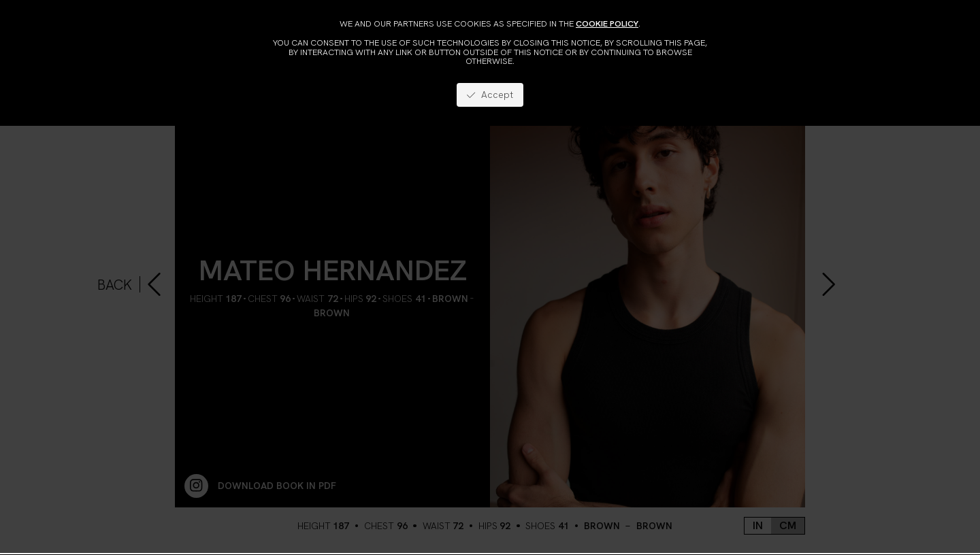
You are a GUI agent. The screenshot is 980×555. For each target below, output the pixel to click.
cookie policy (607, 23)
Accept (490, 95)
